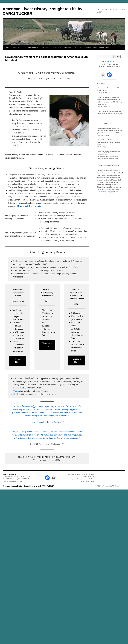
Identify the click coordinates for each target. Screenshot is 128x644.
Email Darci (18, 361)
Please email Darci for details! (30, 206)
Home (8, 47)
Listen (16, 378)
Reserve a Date (47, 345)
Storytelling (17, 47)
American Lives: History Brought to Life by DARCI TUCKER (28, 486)
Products (87, 47)
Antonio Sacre (101, 192)
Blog (95, 47)
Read (15, 394)
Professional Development (51, 47)
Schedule (78, 47)
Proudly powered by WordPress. (109, 486)
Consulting (67, 47)
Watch (16, 391)
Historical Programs (31, 47)
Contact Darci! (104, 47)
